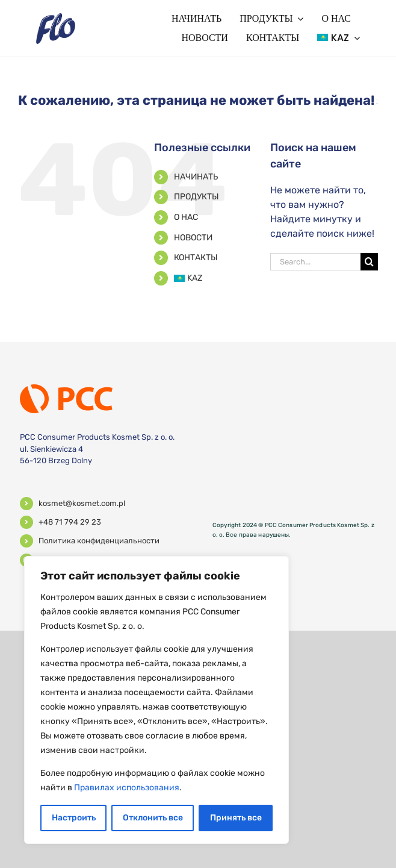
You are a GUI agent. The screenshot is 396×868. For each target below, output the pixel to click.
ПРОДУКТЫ (196, 197)
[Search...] (315, 262)
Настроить (74, 818)
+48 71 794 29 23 (70, 522)
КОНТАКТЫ (196, 258)
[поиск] (369, 262)
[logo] (56, 18)
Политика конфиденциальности (99, 541)
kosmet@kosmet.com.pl (82, 503)
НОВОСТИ (193, 238)
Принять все (236, 818)
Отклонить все (153, 818)
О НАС (186, 217)
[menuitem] (339, 38)
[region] (156, 700)
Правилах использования (127, 788)
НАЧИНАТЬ (196, 177)
